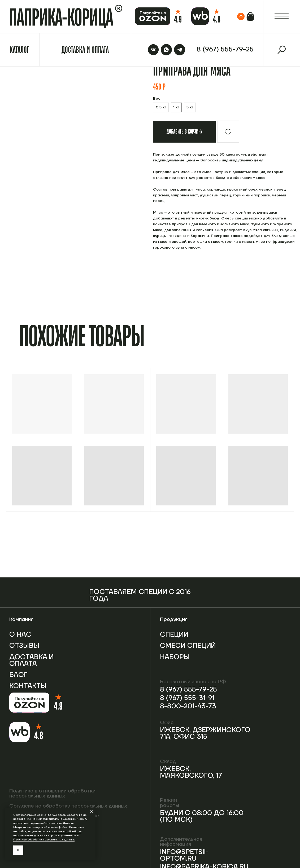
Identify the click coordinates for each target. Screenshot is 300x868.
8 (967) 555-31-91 (187, 698)
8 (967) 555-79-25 (188, 689)
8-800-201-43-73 (188, 706)
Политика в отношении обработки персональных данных (52, 794)
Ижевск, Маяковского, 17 (191, 772)
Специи (174, 635)
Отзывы (24, 646)
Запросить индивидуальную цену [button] (232, 160)
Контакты (28, 686)
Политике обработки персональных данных (44, 840)
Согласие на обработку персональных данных (68, 806)
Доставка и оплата (31, 660)
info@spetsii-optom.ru (184, 855)
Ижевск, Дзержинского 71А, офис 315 (205, 733)
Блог (18, 675)
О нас (20, 635)
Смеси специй (188, 646)
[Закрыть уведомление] (92, 812)
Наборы (175, 657)
